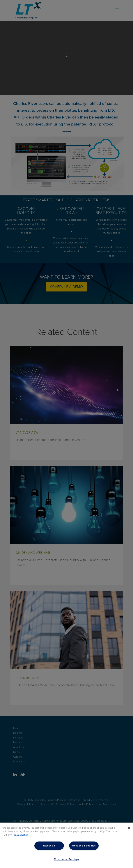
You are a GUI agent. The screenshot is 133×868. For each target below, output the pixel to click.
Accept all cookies (84, 846)
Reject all (49, 846)
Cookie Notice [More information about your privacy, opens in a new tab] (21, 835)
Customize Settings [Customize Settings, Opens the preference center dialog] (67, 859)
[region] (66, 845)
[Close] (129, 828)
